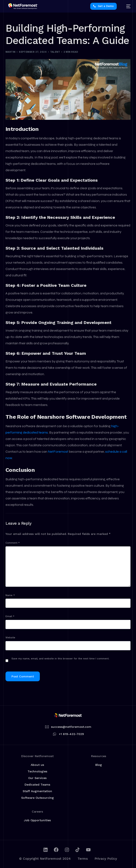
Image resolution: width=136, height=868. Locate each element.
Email (10, 616)
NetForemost (58, 452)
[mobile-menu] (126, 6)
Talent (55, 52)
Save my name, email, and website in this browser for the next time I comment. (60, 659)
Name (10, 595)
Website (10, 638)
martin (10, 52)
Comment (13, 543)
